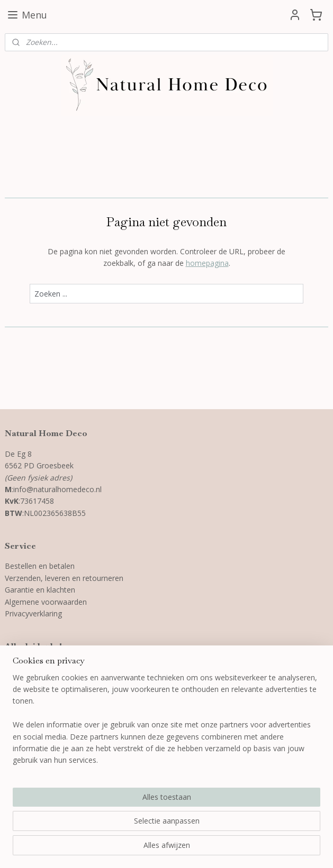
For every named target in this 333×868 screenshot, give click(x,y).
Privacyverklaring (34, 613)
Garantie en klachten (40, 590)
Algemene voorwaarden (46, 602)
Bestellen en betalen (40, 566)
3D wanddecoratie (36, 667)
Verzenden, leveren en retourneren (65, 578)
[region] (97, 785)
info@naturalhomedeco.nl (57, 489)
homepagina (207, 263)
